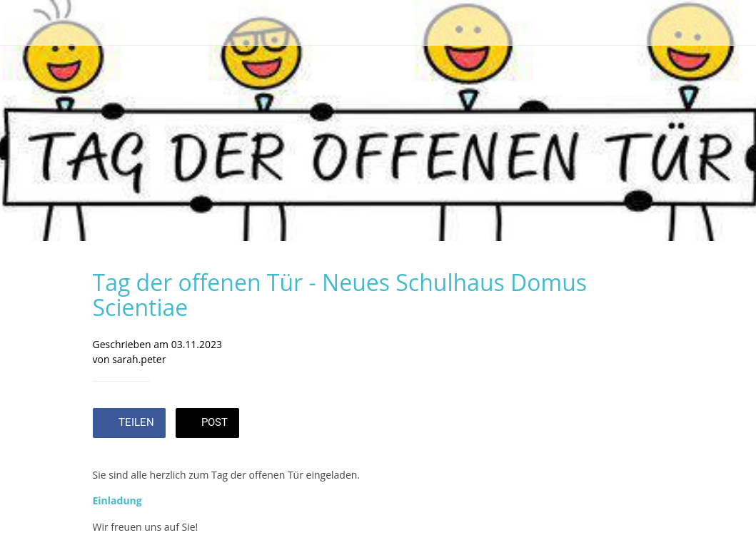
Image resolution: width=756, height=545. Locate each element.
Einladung (117, 500)
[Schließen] (23, 23)
